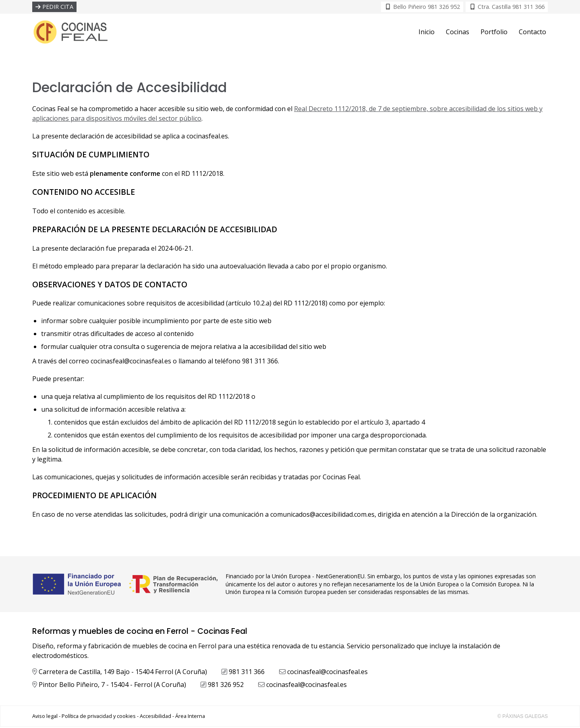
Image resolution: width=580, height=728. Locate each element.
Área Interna (190, 717)
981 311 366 (247, 673)
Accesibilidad (155, 717)
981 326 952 (226, 686)
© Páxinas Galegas (523, 718)
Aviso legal (45, 717)
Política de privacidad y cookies (99, 717)
